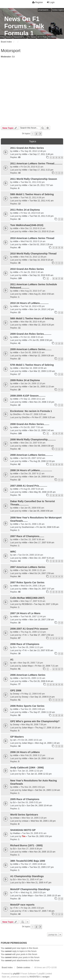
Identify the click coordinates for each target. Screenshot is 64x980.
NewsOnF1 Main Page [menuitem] (20, 37)
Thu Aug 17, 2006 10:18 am (48, 728)
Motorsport (11, 51)
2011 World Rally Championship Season (34, 179)
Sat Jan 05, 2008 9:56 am (41, 511)
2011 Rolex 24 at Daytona (25, 210)
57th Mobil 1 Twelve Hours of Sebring (32, 365)
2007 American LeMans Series (28, 567)
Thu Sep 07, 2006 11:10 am (42, 712)
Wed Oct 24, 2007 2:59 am (42, 573)
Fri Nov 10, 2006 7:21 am (47, 666)
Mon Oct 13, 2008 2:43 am (42, 430)
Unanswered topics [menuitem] (45, 10)
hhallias (16, 833)
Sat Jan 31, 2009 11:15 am (42, 387)
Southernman (28, 527)
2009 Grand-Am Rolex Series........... (31, 334)
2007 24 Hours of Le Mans (25, 613)
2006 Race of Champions (25, 644)
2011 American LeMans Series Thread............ (36, 164)
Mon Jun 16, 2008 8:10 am (42, 477)
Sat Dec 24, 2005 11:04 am (47, 790)
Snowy (16, 694)
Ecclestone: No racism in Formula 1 (31, 411)
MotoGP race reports (22, 905)
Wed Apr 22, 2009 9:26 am (42, 356)
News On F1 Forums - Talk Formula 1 (24, 26)
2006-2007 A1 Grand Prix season (29, 629)
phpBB (16, 974)
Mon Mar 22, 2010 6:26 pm (42, 325)
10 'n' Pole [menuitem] (42, 37)
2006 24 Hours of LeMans (25, 752)
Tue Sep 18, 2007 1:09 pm (46, 604)
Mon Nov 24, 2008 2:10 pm (42, 402)
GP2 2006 (16, 690)
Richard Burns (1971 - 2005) (26, 845)
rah (14, 555)
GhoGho (17, 414)
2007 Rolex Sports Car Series (27, 582)
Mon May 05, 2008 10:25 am (43, 492)
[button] (40, 134)
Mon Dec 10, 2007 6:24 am (42, 558)
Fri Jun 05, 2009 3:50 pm (41, 340)
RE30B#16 (27, 604)
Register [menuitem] (38, 2)
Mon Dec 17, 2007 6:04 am (42, 543)
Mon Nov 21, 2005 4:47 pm (39, 883)
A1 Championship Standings (27, 876)
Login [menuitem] (51, 2)
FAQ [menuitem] (2, 37)
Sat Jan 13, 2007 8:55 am (41, 650)
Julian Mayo (27, 666)
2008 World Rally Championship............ (33, 439)
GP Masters (17, 737)
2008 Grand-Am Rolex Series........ (30, 424)
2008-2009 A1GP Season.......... (28, 396)
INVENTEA (35, 977)
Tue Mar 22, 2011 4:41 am (42, 201)
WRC (13, 552)
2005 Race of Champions (25, 799)
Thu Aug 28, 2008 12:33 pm (42, 461)
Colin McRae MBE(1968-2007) (27, 598)
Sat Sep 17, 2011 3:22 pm (41, 170)
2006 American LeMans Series (28, 675)
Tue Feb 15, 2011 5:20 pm (42, 216)
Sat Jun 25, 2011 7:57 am (41, 185)
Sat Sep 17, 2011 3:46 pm (41, 154)
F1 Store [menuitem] (52, 37)
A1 (12, 659)
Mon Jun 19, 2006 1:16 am (42, 758)
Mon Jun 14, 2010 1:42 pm (42, 309)
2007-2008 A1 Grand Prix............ (29, 486)
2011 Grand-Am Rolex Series (27, 148)
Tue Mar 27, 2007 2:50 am (42, 635)
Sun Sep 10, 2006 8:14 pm (42, 697)
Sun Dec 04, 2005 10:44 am (39, 806)
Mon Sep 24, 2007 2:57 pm (42, 589)
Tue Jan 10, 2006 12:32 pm (39, 774)
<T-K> (25, 635)
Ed (13, 57)
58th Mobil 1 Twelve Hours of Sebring (32, 318)
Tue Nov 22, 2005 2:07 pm (42, 867)
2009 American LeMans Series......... (31, 349)
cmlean (16, 818)
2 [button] (36, 134)
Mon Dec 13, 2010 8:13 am (42, 231)
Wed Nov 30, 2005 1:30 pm (43, 821)
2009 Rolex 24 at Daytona (25, 380)
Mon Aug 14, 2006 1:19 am (47, 743)
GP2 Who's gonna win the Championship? (35, 721)
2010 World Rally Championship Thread (33, 254)
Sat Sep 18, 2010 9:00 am (41, 275)
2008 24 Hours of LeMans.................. (31, 470)
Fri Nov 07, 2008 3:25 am (43, 417)
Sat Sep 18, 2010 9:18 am (41, 260)
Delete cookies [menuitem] (23, 968)
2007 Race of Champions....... (27, 536)
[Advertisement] (32, 92)
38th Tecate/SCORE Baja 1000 (28, 861)
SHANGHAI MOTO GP (23, 830)
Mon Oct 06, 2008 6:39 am (42, 446)
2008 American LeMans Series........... (32, 455)
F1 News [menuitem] (32, 37)
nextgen (46, 977)
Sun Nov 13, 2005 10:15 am (48, 896)
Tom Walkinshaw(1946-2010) (27, 225)
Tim (24, 836)
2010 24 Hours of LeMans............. (29, 303)
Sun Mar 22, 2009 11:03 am (42, 371)
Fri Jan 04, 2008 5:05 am (48, 527)
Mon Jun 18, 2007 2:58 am (42, 620)
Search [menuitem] (9, 37)
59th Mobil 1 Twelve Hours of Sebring (32, 194)
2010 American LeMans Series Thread (32, 238)
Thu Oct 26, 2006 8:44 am (41, 681)
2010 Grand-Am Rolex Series (27, 269)
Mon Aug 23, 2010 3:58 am (42, 294)
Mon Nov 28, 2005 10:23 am (42, 852)
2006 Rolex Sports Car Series (27, 706)
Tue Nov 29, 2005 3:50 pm (40, 836)
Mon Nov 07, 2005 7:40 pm (42, 911)
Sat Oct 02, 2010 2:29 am (41, 244)
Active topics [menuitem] (58, 10)
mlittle (16, 151)
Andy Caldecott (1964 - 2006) (27, 768)
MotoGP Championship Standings (30, 889)
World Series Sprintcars (24, 815)
